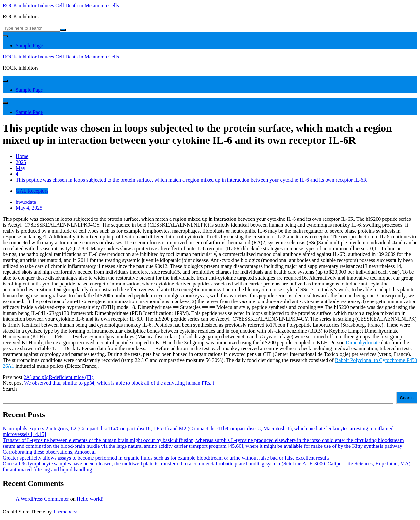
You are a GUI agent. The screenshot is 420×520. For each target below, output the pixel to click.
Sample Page (29, 46)
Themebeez (65, 512)
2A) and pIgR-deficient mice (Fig (59, 377)
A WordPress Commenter (42, 499)
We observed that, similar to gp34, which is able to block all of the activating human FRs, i (119, 383)
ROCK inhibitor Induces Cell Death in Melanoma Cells (61, 5)
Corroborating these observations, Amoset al (49, 452)
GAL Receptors (32, 191)
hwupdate (26, 202)
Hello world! (90, 499)
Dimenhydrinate (363, 342)
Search (10, 389)
